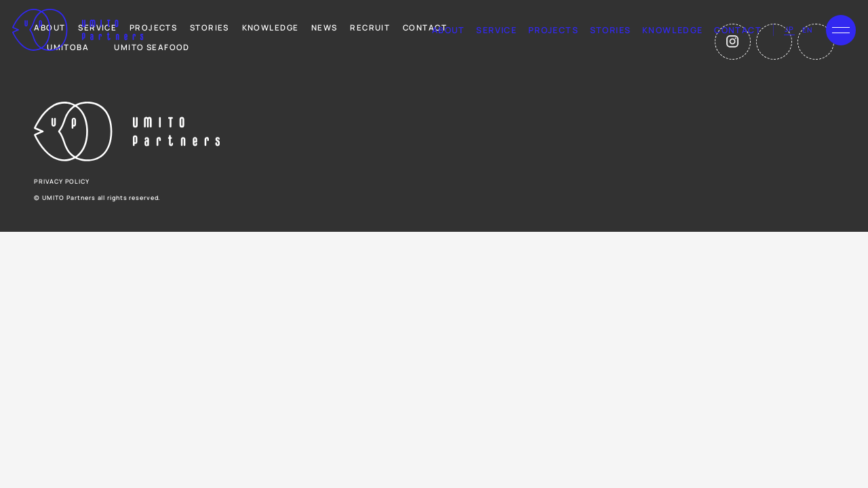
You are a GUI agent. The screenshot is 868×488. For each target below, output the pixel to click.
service (496, 30)
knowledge (673, 30)
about (449, 30)
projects (553, 30)
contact (738, 30)
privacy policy (61, 182)
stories (611, 30)
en (808, 30)
